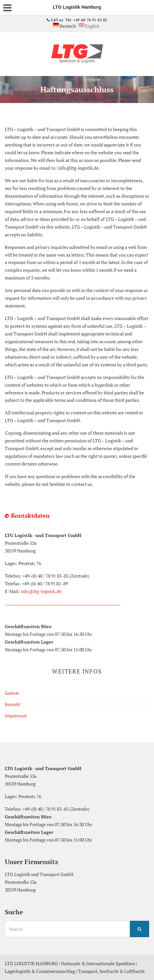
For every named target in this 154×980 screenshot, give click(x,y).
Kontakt (13, 704)
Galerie (12, 693)
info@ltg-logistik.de (41, 591)
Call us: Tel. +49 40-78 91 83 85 (79, 20)
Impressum (16, 716)
